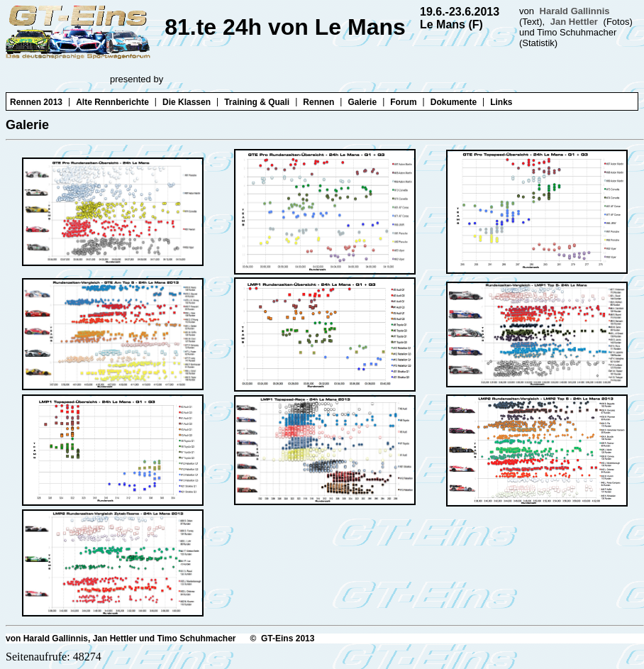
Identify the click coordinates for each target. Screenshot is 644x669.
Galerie (362, 102)
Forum (403, 102)
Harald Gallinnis (575, 11)
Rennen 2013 (36, 102)
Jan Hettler (574, 22)
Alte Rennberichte (112, 102)
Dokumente (454, 102)
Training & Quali (257, 102)
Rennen (318, 102)
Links (501, 102)
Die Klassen (187, 102)
